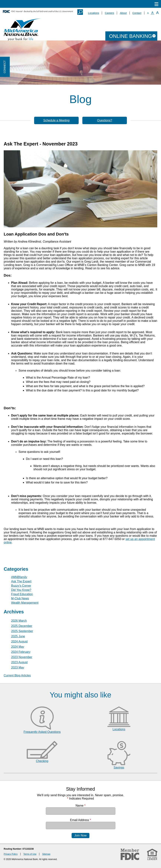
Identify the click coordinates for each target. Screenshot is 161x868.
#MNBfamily (19, 577)
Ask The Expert (21, 581)
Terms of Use (30, 854)
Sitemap (46, 854)
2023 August (19, 662)
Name (80, 806)
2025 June (18, 636)
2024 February (21, 652)
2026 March (19, 621)
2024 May (18, 647)
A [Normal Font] (152, 13)
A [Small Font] (148, 13)
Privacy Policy (11, 854)
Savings (119, 768)
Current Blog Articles (17, 675)
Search (80, 12)
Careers (109, 13)
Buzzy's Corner (21, 586)
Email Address (81, 820)
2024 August (19, 641)
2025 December (22, 626)
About (123, 13)
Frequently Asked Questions (42, 732)
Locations (93, 13)
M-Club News (20, 598)
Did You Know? (21, 590)
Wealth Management (25, 603)
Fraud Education (22, 594)
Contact (137, 13)
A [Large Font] (157, 13)
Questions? (105, 120)
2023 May (18, 667)
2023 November (22, 657)
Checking (42, 761)
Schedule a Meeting (56, 120)
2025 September (22, 631)
